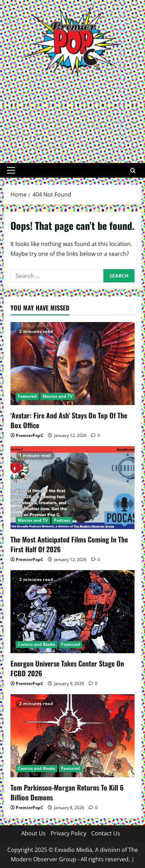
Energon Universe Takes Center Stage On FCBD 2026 (67, 668)
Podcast (62, 520)
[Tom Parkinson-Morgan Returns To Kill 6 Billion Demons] (72, 736)
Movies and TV (58, 396)
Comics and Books (37, 644)
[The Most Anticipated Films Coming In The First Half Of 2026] (72, 488)
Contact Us (106, 833)
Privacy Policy (68, 833)
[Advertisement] (72, 116)
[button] (11, 170)
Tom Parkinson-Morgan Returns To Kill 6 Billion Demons (67, 792)
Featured (27, 396)
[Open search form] (133, 170)
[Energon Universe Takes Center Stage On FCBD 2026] (72, 612)
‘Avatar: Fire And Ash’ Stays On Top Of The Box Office (69, 420)
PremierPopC (30, 435)
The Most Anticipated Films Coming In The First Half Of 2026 (69, 544)
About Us (34, 833)
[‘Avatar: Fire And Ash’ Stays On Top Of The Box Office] (72, 364)
